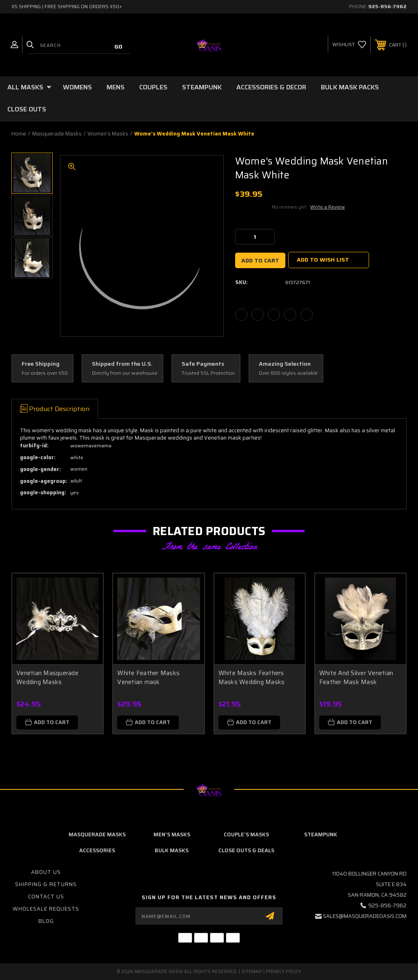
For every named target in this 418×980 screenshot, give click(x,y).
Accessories (97, 850)
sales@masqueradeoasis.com (365, 916)
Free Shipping (41, 364)
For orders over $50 (45, 373)
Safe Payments (203, 364)
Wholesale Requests (46, 909)
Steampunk (202, 87)
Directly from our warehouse (125, 373)
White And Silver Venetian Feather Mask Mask (356, 678)
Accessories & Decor (271, 87)
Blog (46, 921)
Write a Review (328, 207)
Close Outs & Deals (246, 850)
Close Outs (27, 109)
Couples (153, 87)
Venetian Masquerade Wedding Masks (47, 678)
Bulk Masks (172, 850)
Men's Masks (172, 834)
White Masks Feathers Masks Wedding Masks (252, 678)
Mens (116, 87)
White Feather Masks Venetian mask (148, 678)
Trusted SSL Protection (208, 373)
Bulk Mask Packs (350, 87)
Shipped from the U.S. (122, 364)
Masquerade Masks (97, 834)
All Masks (29, 87)
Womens (77, 87)
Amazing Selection (285, 364)
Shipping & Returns (46, 884)
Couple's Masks (246, 834)
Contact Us (46, 897)
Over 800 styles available (288, 373)
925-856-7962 (387, 6)
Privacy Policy (283, 972)
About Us (46, 872)
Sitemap (252, 972)
